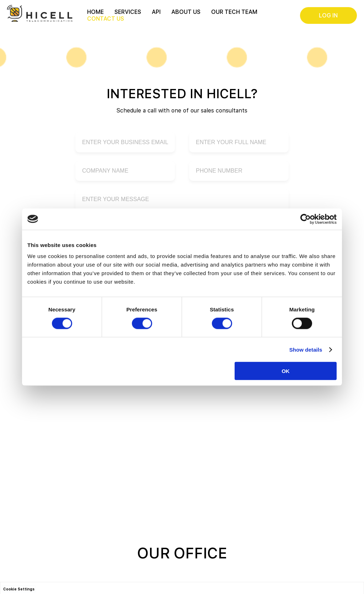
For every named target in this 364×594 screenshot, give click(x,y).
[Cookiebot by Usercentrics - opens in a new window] (306, 219)
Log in (328, 15)
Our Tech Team (234, 12)
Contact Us (106, 19)
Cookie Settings (19, 589)
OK (286, 371)
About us (186, 12)
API (156, 12)
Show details (306, 349)
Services (128, 12)
